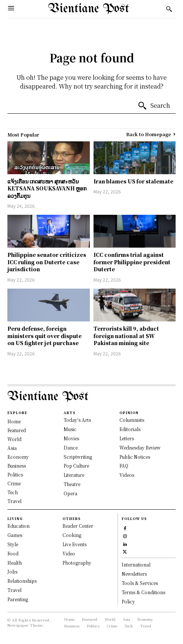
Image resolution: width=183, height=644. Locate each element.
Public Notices (135, 457)
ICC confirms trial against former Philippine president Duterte (132, 262)
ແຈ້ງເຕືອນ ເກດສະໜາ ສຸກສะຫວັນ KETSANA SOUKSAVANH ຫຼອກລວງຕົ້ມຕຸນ (47, 188)
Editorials (130, 429)
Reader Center (78, 526)
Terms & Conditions (143, 592)
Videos (127, 475)
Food (13, 553)
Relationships (22, 581)
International (136, 564)
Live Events (74, 544)
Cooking (72, 535)
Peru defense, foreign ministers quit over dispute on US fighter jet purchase (45, 336)
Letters (127, 438)
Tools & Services (140, 583)
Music (70, 429)
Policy (128, 601)
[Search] (154, 106)
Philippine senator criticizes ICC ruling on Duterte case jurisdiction (47, 262)
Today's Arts (77, 420)
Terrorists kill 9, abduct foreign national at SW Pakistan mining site (126, 336)
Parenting (18, 599)
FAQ (124, 466)
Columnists (132, 420)
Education (18, 526)
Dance (71, 447)
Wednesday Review (140, 447)
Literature (74, 475)
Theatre (72, 484)
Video (69, 553)
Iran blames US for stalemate (133, 181)
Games (15, 535)
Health (15, 563)
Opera (70, 493)
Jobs (12, 571)
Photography (77, 563)
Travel (14, 590)
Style (13, 544)
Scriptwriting (78, 457)
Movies (71, 438)
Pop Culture (76, 466)
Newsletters (134, 574)
